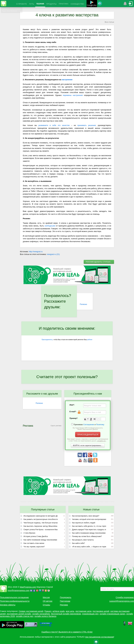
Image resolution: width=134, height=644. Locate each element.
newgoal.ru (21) (53, 254)
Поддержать (66, 597)
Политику (100, 425)
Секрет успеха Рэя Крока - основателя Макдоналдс (41, 530)
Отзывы (46, 605)
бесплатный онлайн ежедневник (66, 614)
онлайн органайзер (41, 614)
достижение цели (83, 611)
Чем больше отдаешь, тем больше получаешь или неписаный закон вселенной (41, 523)
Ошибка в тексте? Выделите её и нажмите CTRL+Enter (67, 632)
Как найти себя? (78, 543)
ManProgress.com (28, 587)
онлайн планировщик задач (112, 614)
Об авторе (48, 601)
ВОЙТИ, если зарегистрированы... (88, 445)
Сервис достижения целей (31, 611)
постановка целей (101, 611)
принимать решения (87, 125)
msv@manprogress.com (19, 590)
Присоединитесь (47, 340)
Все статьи (109, 22)
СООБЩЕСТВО (77, 4)
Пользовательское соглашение (14, 597)
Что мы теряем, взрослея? (34, 547)
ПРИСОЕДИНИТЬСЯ (88, 434)
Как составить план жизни (34, 543)
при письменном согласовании (99, 637)
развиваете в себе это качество (54, 125)
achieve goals (59, 611)
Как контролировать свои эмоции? (86, 516)
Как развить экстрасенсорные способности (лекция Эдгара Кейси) (41, 519)
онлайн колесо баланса (45, 616)
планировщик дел (90, 614)
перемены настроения (73, 95)
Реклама (64, 605)
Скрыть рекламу (56, 426)
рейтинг (90, 340)
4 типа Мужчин (29, 533)
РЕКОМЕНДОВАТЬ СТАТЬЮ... (99, 262)
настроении (67, 80)
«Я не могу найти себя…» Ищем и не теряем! (89, 547)
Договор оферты (8, 605)
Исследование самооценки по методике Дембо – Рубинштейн (41, 516)
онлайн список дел (25, 616)
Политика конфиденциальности (15, 601)
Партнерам (65, 601)
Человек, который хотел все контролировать (89, 519)
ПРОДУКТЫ (51, 4)
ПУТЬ (32, 4)
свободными (50, 226)
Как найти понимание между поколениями (40, 540)
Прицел (48, 611)
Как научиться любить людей (84, 523)
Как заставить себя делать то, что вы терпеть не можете (89, 526)
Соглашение (89, 425)
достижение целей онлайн (19, 614)
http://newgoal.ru (36, 252)
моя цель (70, 611)
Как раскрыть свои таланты (83, 540)
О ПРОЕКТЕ (22, 4)
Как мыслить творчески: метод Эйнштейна (40, 526)
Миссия (46, 597)
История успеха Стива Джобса (36, 536)
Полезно (83, 304)
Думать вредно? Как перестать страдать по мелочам (89, 530)
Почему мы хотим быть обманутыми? (87, 536)
